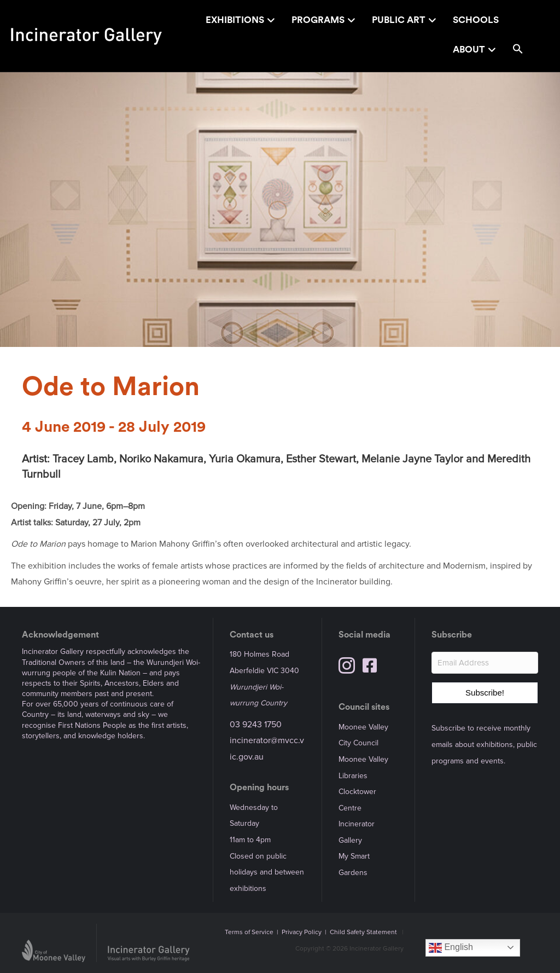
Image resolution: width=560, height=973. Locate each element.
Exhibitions (235, 20)
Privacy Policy (302, 932)
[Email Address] (485, 663)
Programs (318, 20)
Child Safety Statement (363, 932)
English (451, 948)
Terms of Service (249, 932)
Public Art (399, 20)
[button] (518, 51)
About (469, 50)
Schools (476, 20)
